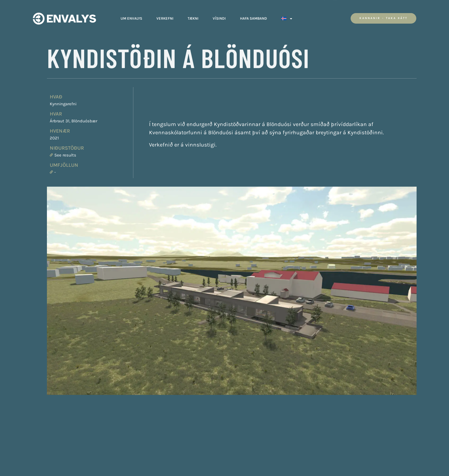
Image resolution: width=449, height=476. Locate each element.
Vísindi (219, 17)
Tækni (193, 17)
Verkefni (165, 17)
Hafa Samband (254, 17)
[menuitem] (287, 17)
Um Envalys (131, 17)
